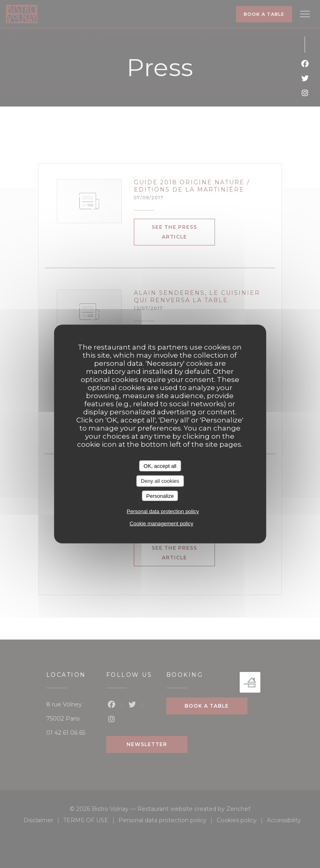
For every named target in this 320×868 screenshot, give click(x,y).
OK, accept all (160, 466)
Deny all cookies (160, 481)
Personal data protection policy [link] (163, 511)
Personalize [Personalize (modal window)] (160, 496)
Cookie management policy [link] (162, 524)
